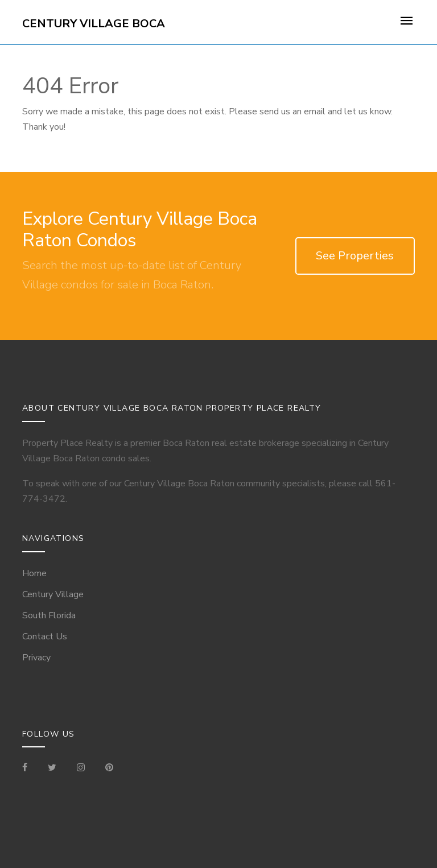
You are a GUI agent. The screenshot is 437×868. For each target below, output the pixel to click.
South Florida (49, 615)
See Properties (355, 256)
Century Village (53, 594)
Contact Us (45, 636)
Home (34, 573)
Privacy (36, 658)
